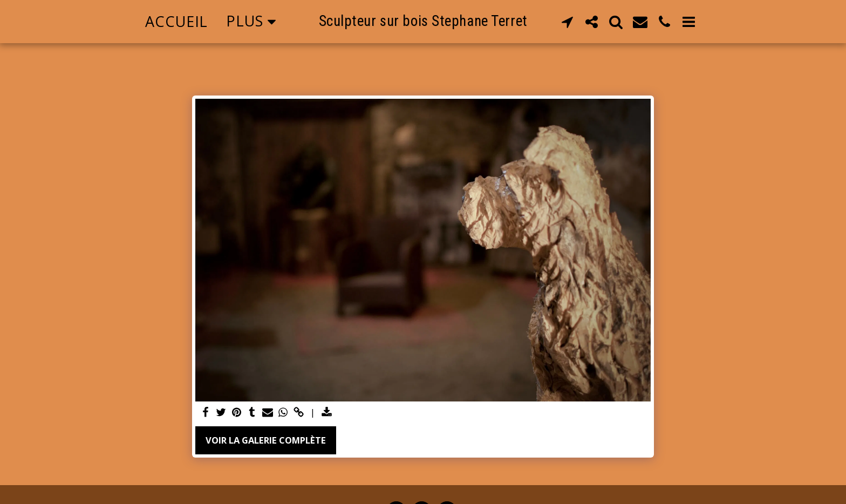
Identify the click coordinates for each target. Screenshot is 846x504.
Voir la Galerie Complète (266, 440)
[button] (567, 22)
